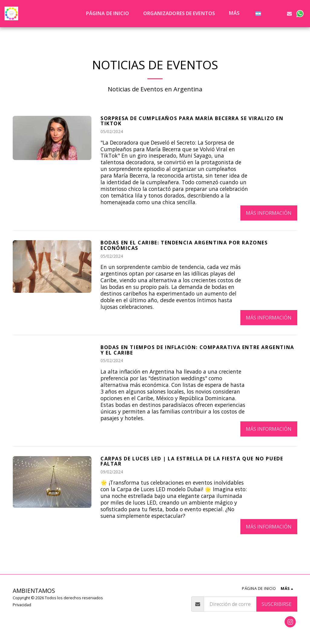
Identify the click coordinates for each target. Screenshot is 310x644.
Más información (269, 213)
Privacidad (22, 605)
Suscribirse (277, 604)
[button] (269, 13)
